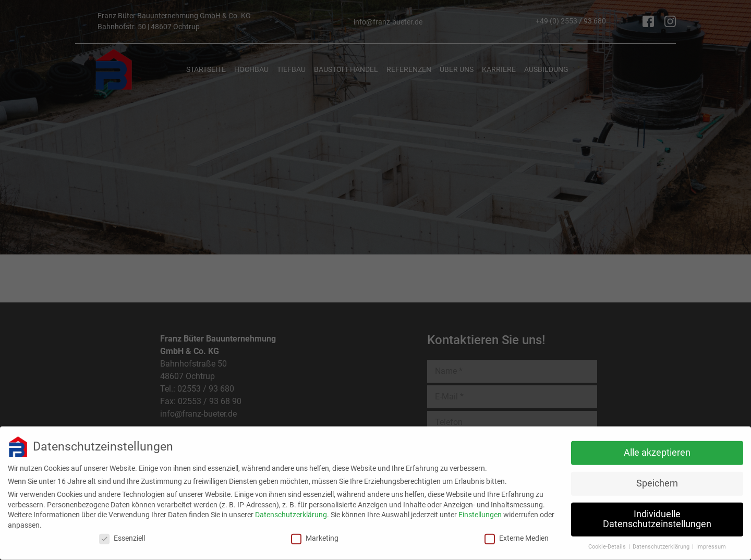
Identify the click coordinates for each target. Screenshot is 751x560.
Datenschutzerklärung (291, 509)
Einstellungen (480, 509)
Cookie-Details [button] (608, 541)
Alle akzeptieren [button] (657, 447)
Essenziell (122, 533)
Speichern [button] (657, 478)
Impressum (711, 541)
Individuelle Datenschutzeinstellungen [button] (657, 514)
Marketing (315, 533)
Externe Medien (517, 533)
